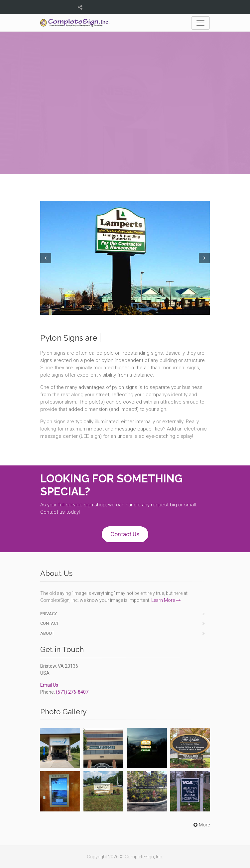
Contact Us (125, 534)
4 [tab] (130, 309)
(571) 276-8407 (72, 692)
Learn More (166, 600)
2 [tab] (120, 309)
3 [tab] (125, 309)
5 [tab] (135, 309)
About (47, 633)
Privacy (49, 614)
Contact (50, 623)
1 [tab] (115, 309)
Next (205, 258)
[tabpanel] (125, 258)
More (201, 825)
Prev (45, 258)
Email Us (49, 685)
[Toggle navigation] (200, 23)
